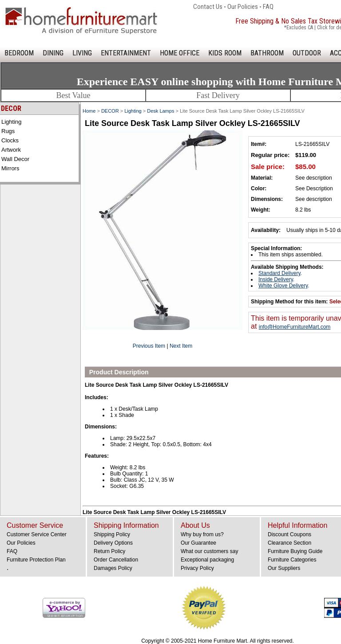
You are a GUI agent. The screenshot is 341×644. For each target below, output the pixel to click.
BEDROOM (19, 53)
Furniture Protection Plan (36, 560)
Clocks (10, 140)
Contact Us (208, 7)
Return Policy (109, 551)
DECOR (110, 111)
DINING (53, 53)
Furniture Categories (292, 560)
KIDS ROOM (225, 53)
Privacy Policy (197, 568)
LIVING (82, 53)
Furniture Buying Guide (295, 551)
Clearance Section (289, 543)
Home (89, 111)
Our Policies (243, 7)
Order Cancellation (116, 560)
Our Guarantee (198, 543)
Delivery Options (113, 543)
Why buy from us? (202, 534)
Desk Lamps (161, 111)
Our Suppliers (284, 568)
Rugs (8, 131)
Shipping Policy (112, 534)
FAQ (268, 7)
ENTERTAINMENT (126, 53)
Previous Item (149, 346)
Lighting (12, 122)
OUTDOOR (307, 53)
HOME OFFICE (180, 53)
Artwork (11, 150)
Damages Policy (113, 568)
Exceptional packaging (207, 560)
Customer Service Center (37, 534)
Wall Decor (15, 159)
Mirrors (10, 168)
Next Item (181, 346)
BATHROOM (267, 53)
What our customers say (209, 551)
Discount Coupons (289, 534)
